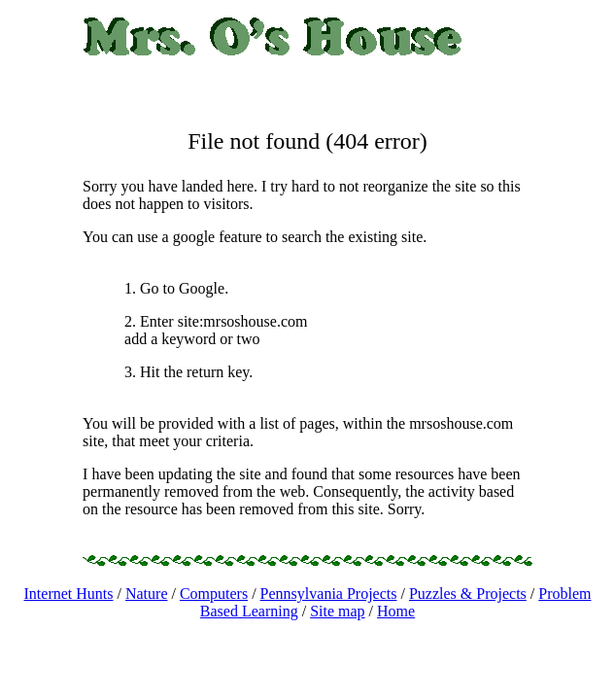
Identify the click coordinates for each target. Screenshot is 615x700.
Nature (147, 594)
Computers (214, 594)
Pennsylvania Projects (329, 594)
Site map (337, 611)
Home (396, 611)
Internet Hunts (69, 594)
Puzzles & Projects (468, 594)
